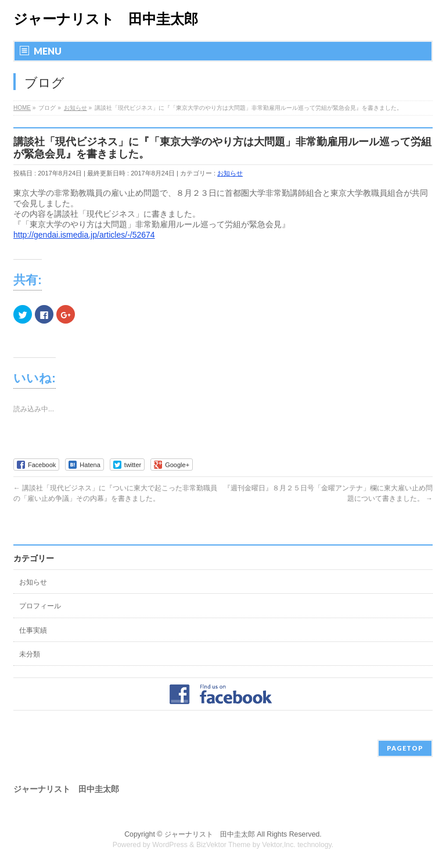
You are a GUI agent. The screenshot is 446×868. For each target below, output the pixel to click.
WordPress (170, 845)
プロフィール (40, 606)
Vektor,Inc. (279, 845)
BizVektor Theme (224, 845)
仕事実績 (33, 630)
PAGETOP (405, 748)
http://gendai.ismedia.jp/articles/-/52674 (84, 235)
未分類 (30, 654)
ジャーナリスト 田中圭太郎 (106, 19)
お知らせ (230, 173)
